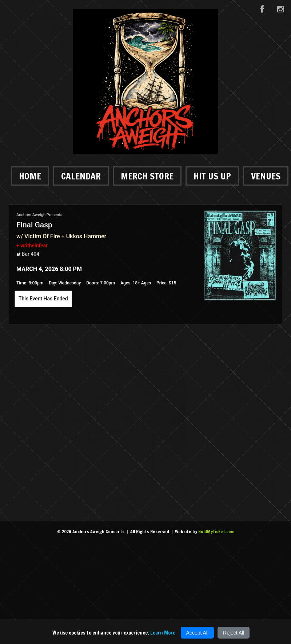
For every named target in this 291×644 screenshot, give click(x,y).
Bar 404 (31, 254)
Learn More (163, 633)
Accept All (197, 633)
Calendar (81, 176)
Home (30, 176)
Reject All (234, 633)
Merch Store (147, 176)
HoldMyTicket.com (216, 532)
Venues (266, 176)
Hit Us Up (212, 176)
